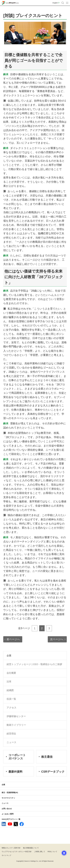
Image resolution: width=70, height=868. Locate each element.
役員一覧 (11, 699)
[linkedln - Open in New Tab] (4, 824)
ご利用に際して (40, 852)
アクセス (12, 708)
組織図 (10, 690)
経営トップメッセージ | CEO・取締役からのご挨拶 (34, 664)
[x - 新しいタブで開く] (16, 824)
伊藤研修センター (16, 716)
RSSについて (52, 852)
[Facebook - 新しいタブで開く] (22, 824)
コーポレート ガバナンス (17, 757)
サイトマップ (6, 855)
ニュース (12, 742)
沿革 (9, 682)
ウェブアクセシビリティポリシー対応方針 (17, 852)
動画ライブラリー (16, 725)
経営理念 (11, 734)
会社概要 (11, 673)
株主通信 (47, 757)
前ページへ (13, 639)
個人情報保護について (31, 848)
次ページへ (57, 639)
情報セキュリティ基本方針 (11, 848)
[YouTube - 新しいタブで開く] (10, 824)
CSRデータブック (53, 772)
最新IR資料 (15, 772)
